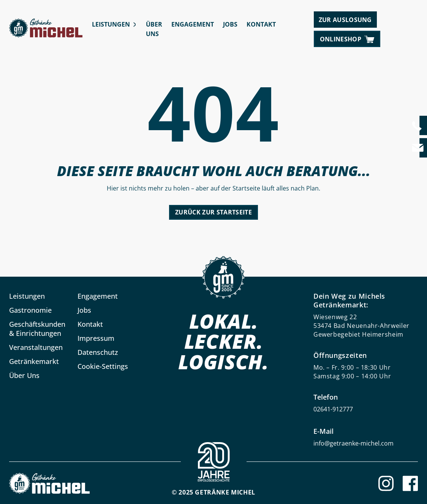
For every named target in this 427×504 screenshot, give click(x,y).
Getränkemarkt (34, 361)
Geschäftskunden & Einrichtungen (37, 329)
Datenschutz (98, 352)
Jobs (230, 24)
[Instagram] (386, 483)
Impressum (96, 338)
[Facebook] (410, 483)
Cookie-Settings (103, 366)
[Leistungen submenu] (135, 24)
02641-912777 (333, 409)
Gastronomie (30, 310)
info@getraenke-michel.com (353, 443)
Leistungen (111, 24)
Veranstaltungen (36, 347)
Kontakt (261, 24)
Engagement (193, 24)
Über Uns (154, 29)
